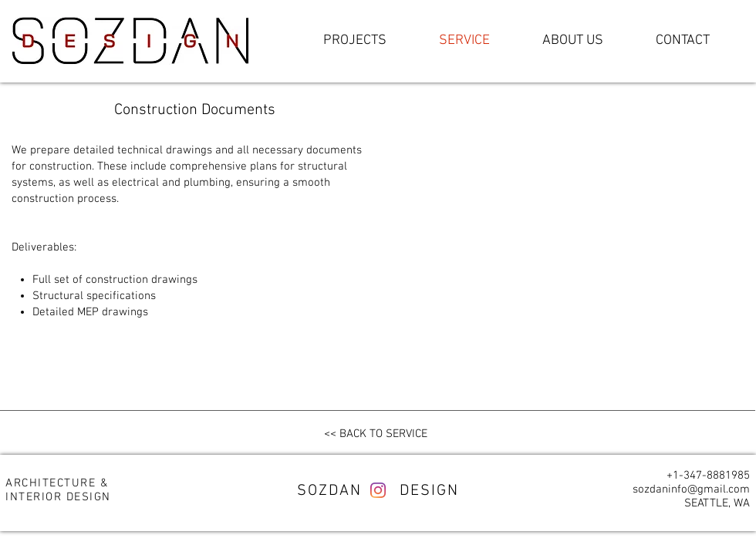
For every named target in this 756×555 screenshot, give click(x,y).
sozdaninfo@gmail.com (691, 489)
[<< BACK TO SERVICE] (376, 434)
